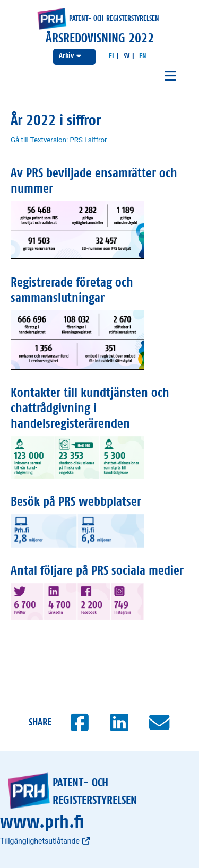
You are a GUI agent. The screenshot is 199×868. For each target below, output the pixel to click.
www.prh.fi (42, 822)
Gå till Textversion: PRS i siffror (59, 140)
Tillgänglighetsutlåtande (45, 841)
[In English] (143, 56)
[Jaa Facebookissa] (80, 723)
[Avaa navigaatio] (170, 76)
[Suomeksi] (111, 56)
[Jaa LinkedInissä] (120, 723)
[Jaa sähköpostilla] (159, 723)
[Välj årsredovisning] (74, 57)
